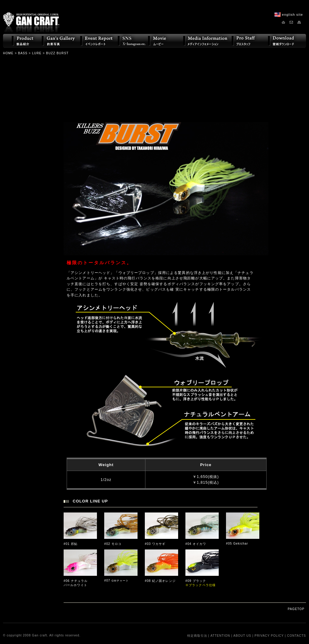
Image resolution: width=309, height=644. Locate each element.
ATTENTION (220, 636)
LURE (37, 53)
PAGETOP (296, 609)
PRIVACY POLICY (269, 636)
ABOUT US (242, 636)
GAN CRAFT (31, 17)
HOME (8, 53)
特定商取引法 (197, 636)
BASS (23, 53)
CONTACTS (297, 636)
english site (292, 15)
